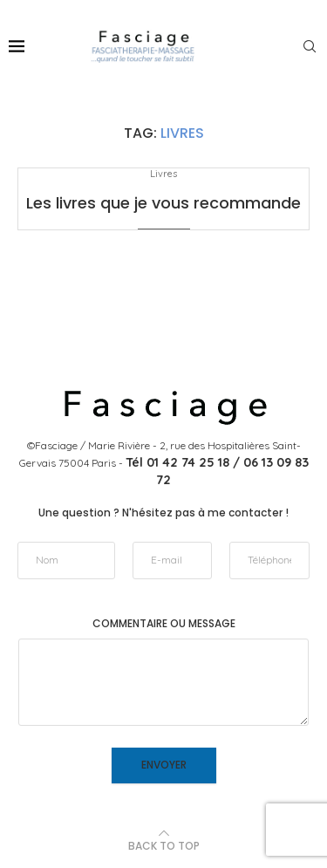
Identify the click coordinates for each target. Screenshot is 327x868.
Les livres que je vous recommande (163, 203)
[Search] (310, 46)
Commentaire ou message (164, 624)
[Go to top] (164, 845)
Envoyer (164, 765)
